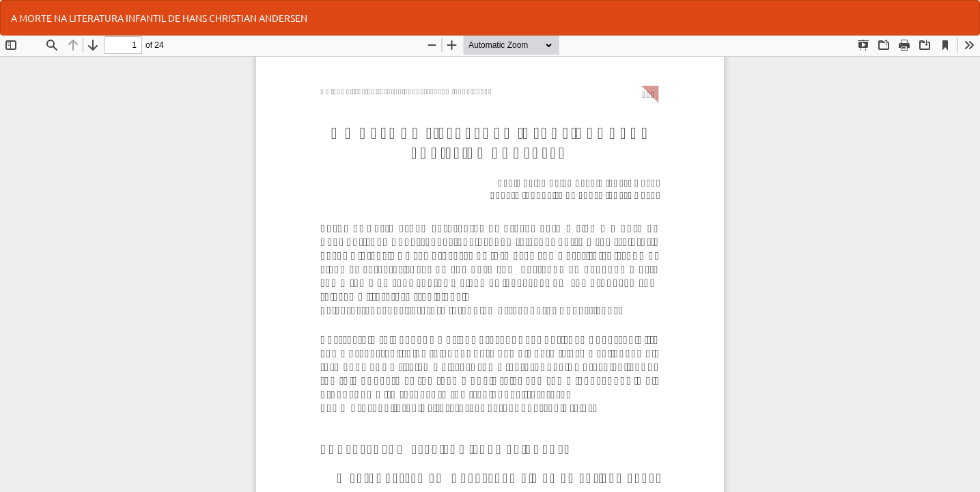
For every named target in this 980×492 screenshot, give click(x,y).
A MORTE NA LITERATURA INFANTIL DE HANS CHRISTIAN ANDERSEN (159, 18)
